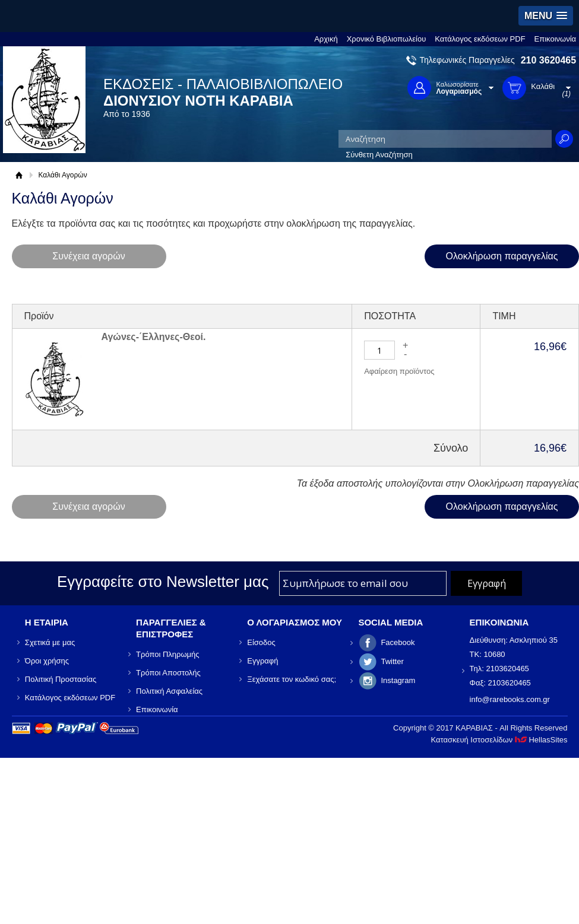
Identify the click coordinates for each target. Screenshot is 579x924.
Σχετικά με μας (50, 642)
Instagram (398, 680)
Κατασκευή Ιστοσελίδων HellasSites (499, 740)
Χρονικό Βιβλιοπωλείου (387, 39)
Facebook (398, 642)
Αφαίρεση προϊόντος (399, 371)
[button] (546, 16)
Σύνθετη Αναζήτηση (379, 155)
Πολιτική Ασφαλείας (169, 691)
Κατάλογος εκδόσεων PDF (480, 39)
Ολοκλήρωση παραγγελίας (502, 256)
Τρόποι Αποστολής (168, 673)
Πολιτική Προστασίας (61, 679)
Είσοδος (261, 642)
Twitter (392, 661)
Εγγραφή (262, 661)
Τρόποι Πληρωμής (168, 654)
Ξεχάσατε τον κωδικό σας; (292, 679)
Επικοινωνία (556, 39)
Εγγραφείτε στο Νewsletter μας (163, 582)
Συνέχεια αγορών (88, 256)
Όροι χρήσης (47, 661)
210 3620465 (548, 60)
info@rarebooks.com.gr (510, 699)
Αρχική (326, 39)
